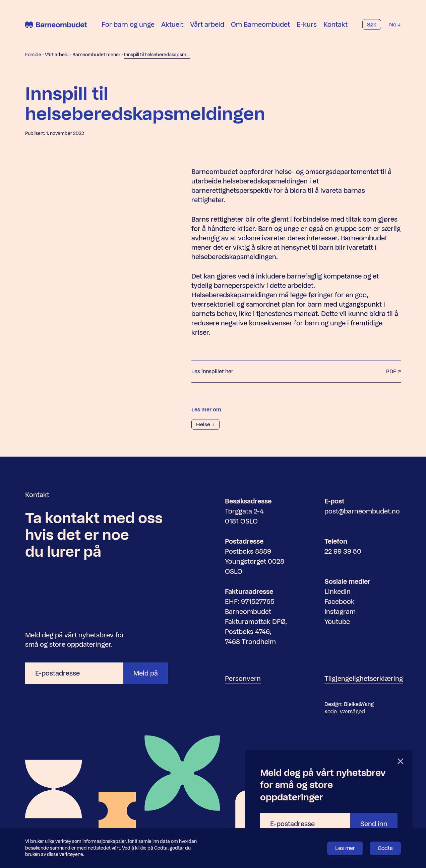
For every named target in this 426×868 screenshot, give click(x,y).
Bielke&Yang (359, 704)
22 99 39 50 (343, 551)
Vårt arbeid (207, 25)
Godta (385, 848)
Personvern (243, 679)
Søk (372, 25)
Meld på (146, 673)
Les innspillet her (296, 372)
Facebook (340, 602)
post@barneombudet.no (362, 511)
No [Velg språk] (395, 25)
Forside (33, 55)
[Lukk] (401, 761)
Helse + (205, 424)
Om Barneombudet (260, 25)
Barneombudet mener (96, 55)
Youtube (337, 622)
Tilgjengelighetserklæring (364, 679)
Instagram (340, 612)
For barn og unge (128, 25)
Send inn (374, 824)
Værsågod (352, 712)
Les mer (345, 848)
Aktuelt (172, 25)
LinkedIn (338, 591)
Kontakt (336, 25)
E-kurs (307, 25)
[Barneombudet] (56, 25)
